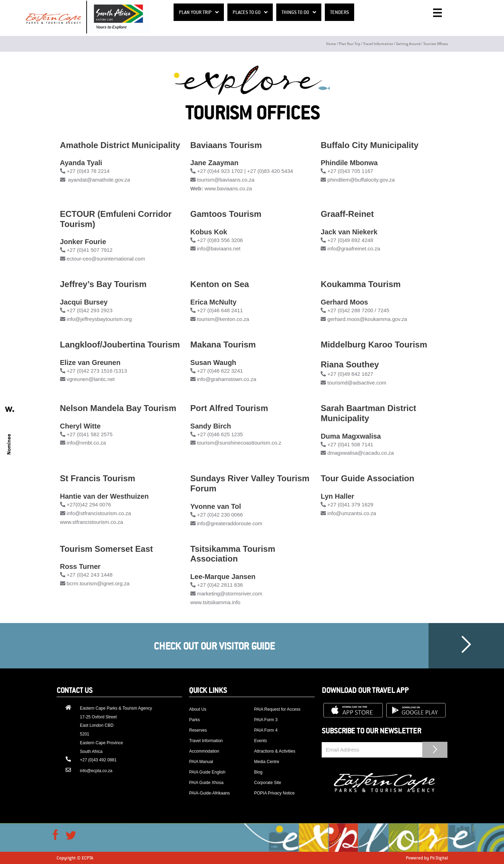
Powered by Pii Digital (427, 858)
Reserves (198, 730)
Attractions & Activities (275, 751)
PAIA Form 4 (266, 730)
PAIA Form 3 (266, 720)
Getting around (408, 43)
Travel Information (378, 43)
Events (260, 741)
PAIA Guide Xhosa (206, 783)
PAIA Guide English (207, 772)
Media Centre (266, 762)
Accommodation (204, 751)
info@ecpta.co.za (96, 771)
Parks (194, 720)
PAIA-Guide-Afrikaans (209, 793)
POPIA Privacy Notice (274, 793)
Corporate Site (267, 783)
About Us (198, 709)
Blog (258, 772)
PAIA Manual (201, 762)
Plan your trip (350, 43)
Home (331, 43)
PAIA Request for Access (277, 709)
